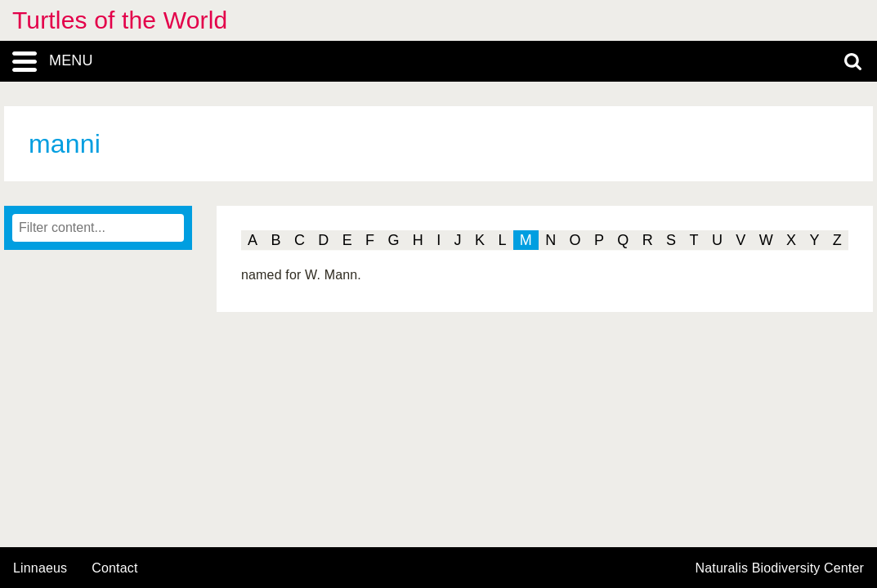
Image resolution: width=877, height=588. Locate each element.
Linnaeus (40, 568)
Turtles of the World (120, 20)
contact (114, 568)
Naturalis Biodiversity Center (780, 568)
